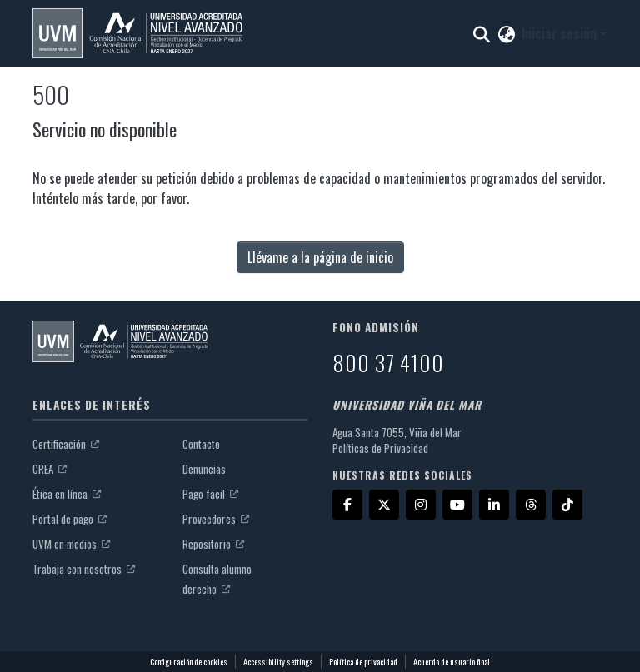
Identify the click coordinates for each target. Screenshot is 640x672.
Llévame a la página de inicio (320, 257)
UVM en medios (71, 544)
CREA (50, 469)
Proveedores (216, 519)
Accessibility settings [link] (278, 662)
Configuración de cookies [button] (189, 662)
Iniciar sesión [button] (561, 33)
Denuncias (204, 469)
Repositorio (213, 544)
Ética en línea (67, 494)
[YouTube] (457, 505)
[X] (384, 505)
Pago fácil (210, 494)
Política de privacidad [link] (363, 662)
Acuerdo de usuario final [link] (452, 662)
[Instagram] (421, 505)
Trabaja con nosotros (84, 569)
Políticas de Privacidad (380, 448)
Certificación (66, 444)
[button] (137, 33)
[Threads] (531, 505)
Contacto (201, 444)
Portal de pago (70, 519)
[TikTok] (567, 505)
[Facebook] (347, 505)
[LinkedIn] (494, 505)
